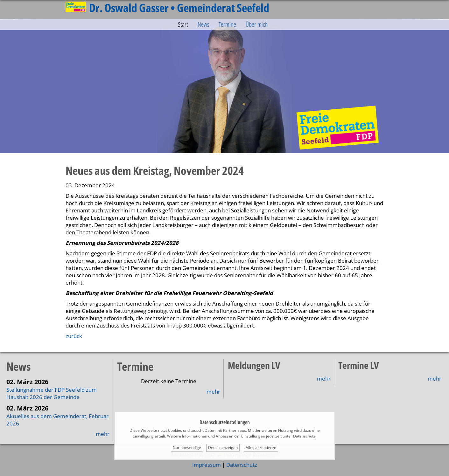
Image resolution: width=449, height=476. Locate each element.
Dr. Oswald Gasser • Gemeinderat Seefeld (167, 8)
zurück (74, 336)
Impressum (207, 465)
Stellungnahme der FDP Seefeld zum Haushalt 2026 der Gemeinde (52, 393)
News (203, 24)
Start (183, 24)
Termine (227, 24)
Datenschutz (242, 465)
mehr (103, 434)
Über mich (257, 24)
